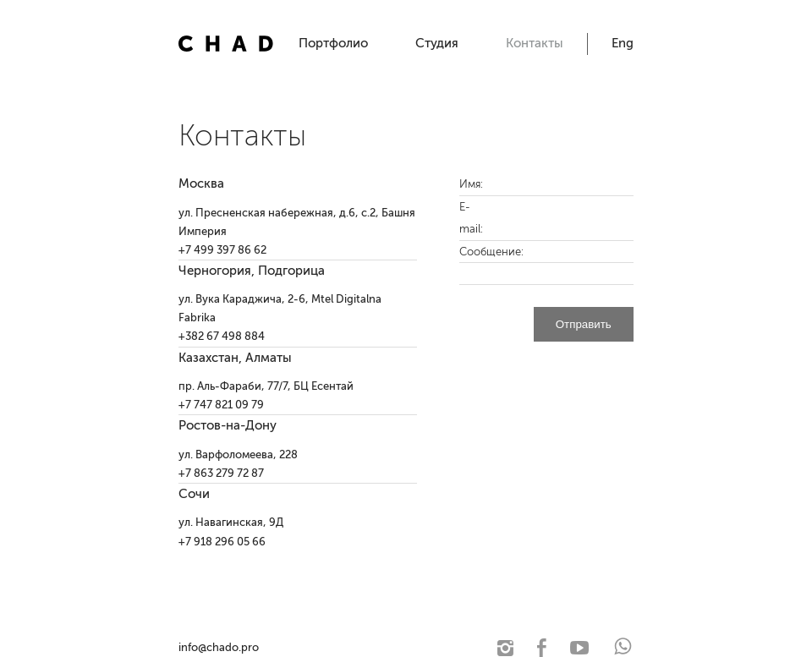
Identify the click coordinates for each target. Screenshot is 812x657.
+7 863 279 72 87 (221, 473)
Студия (437, 43)
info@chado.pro (219, 647)
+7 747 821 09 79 (221, 405)
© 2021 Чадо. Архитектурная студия (352, 647)
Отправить (584, 324)
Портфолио (333, 43)
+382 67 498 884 (222, 336)
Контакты (535, 43)
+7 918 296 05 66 (222, 542)
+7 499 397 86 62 (222, 250)
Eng (623, 43)
